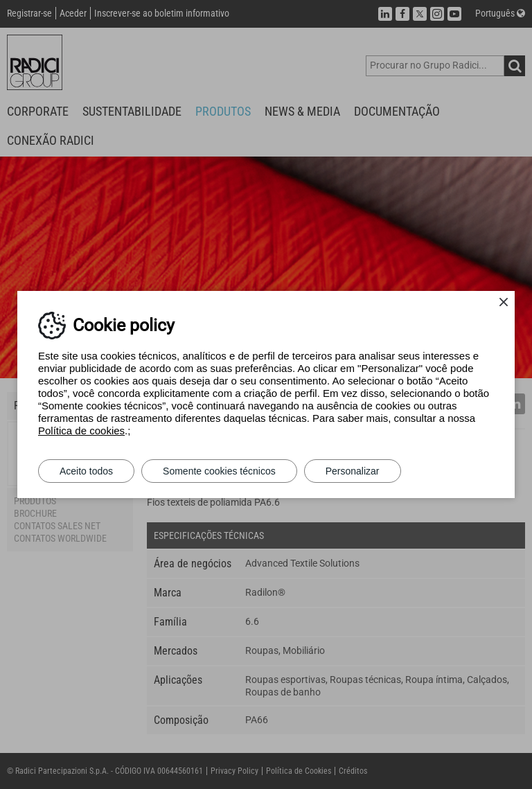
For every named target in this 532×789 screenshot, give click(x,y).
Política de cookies (81, 431)
